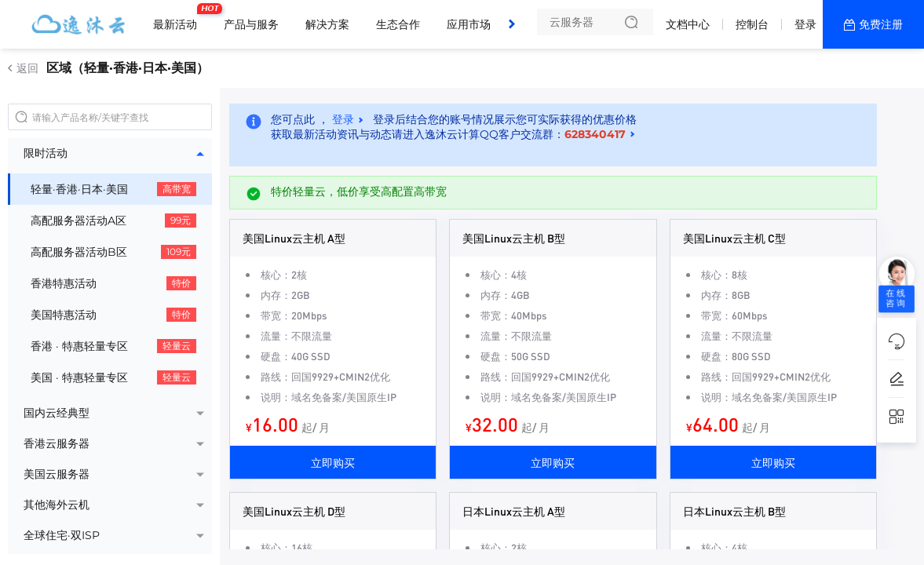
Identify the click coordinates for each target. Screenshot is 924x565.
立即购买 (333, 462)
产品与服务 (251, 24)
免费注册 (881, 24)
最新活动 (179, 18)
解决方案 (327, 24)
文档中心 (688, 24)
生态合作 (398, 24)
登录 (805, 24)
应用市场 (469, 24)
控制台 (752, 24)
